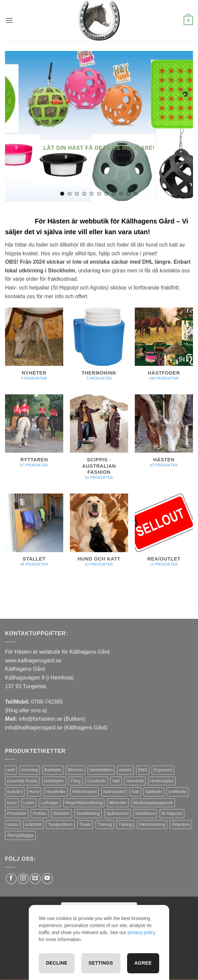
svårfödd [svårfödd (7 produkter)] (33, 824)
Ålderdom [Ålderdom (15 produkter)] (181, 824)
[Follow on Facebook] (11, 879)
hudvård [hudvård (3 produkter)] (15, 792)
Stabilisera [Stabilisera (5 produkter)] (145, 813)
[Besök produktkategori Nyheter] (34, 348)
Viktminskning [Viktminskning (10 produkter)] (152, 824)
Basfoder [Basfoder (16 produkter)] (53, 770)
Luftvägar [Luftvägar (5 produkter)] (50, 803)
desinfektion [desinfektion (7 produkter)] (101, 770)
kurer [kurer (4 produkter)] (12, 803)
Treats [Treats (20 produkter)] (85, 824)
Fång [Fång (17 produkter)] (75, 781)
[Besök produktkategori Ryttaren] (34, 434)
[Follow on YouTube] (47, 879)
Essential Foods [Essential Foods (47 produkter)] (22, 781)
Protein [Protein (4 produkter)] (40, 813)
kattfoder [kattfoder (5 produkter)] (154, 792)
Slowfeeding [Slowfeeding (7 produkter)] (88, 813)
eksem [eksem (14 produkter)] (125, 770)
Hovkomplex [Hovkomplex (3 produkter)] (162, 781)
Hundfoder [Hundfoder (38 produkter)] (56, 792)
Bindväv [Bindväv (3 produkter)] (76, 770)
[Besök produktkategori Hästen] (164, 434)
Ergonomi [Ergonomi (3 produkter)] (163, 770)
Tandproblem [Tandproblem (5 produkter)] (60, 824)
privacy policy (141, 932)
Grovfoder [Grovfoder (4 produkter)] (96, 781)
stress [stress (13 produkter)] (13, 824)
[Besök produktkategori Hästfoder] (164, 348)
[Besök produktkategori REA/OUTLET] (164, 534)
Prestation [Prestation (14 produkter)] (17, 813)
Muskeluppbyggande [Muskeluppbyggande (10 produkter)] (153, 803)
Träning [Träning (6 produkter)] (105, 824)
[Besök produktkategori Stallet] (34, 534)
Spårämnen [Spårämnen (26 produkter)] (117, 813)
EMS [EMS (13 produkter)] (143, 770)
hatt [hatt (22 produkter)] (116, 781)
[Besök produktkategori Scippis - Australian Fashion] (99, 441)
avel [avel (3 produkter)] (11, 770)
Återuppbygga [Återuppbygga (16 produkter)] (20, 835)
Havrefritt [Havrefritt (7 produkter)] (135, 781)
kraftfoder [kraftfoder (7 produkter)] (178, 792)
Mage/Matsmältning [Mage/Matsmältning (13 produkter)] (84, 803)
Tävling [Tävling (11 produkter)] (125, 824)
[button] (9, 20)
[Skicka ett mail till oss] (35, 879)
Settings (101, 963)
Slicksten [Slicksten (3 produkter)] (61, 813)
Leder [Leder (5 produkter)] (29, 803)
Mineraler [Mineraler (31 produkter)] (118, 803)
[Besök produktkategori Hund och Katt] (99, 534)
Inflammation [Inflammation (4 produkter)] (84, 792)
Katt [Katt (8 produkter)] (135, 792)
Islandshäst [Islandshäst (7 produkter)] (114, 792)
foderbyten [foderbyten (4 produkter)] (54, 781)
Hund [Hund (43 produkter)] (34, 792)
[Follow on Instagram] (23, 879)
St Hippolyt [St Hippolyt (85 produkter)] (172, 813)
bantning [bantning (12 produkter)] (30, 770)
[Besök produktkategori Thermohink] (99, 348)
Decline (57, 963)
